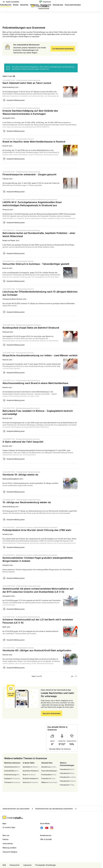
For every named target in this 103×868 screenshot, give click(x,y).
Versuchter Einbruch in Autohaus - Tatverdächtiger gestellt (36, 264)
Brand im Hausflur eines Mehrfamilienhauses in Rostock (34, 142)
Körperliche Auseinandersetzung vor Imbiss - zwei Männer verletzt (40, 355)
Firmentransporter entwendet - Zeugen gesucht (29, 174)
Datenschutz (15, 865)
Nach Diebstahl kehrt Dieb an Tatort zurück (27, 83)
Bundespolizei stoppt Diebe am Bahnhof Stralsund (31, 328)
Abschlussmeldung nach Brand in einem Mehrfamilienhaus (35, 383)
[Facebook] (42, 828)
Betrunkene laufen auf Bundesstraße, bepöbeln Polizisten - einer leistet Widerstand (39, 235)
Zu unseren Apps (9, 827)
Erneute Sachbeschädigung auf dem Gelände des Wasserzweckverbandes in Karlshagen (30, 112)
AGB (4, 865)
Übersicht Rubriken (10, 852)
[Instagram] (52, 828)
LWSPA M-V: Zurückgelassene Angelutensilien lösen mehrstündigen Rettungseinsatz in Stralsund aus (32, 204)
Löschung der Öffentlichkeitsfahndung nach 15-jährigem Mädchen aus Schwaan (40, 293)
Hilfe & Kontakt (46, 839)
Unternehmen (8, 844)
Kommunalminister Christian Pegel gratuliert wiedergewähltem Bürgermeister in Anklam (38, 559)
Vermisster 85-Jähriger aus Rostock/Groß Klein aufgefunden (37, 650)
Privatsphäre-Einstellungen (46, 865)
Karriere (5, 839)
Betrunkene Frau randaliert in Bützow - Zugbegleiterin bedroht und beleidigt (38, 412)
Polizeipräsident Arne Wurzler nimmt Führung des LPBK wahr (37, 530)
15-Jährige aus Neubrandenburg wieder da (27, 502)
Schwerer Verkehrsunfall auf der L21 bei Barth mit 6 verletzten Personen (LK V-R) (38, 621)
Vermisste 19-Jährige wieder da (20, 475)
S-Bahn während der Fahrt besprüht (23, 442)
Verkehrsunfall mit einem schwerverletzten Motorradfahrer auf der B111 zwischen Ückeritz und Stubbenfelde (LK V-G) (38, 590)
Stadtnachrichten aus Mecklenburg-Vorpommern (52, 809)
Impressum (27, 865)
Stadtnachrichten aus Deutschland (16, 809)
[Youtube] (47, 828)
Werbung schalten (9, 848)
